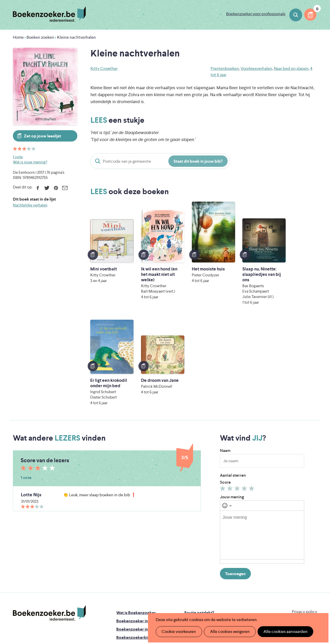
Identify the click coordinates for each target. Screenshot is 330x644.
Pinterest (56, 188)
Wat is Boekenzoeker (136, 523)
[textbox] (262, 445)
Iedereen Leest (191, 580)
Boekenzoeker (49, 14)
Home (18, 37)
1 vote (18, 157)
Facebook (38, 188)
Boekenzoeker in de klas (139, 531)
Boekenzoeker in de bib (138, 539)
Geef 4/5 (245, 400)
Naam (225, 361)
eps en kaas (247, 601)
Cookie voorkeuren (178, 631)
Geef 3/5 (238, 400)
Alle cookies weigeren (228, 631)
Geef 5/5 (252, 400)
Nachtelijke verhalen (30, 205)
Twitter (47, 188)
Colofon (192, 548)
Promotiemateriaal (133, 556)
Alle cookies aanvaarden (283, 631)
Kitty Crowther (104, 68)
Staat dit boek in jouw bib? (198, 161)
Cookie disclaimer (301, 528)
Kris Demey (200, 601)
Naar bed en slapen (291, 68)
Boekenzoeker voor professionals (256, 14)
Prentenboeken (225, 68)
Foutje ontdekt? (199, 523)
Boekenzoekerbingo (135, 548)
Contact (192, 556)
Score (225, 393)
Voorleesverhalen (256, 68)
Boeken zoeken (296, 15)
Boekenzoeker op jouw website (214, 531)
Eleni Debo (155, 601)
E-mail (65, 188)
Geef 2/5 (231, 400)
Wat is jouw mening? (30, 162)
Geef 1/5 (223, 400)
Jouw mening (232, 407)
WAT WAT (163, 594)
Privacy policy (304, 522)
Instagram (312, 544)
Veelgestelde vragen (135, 564)
